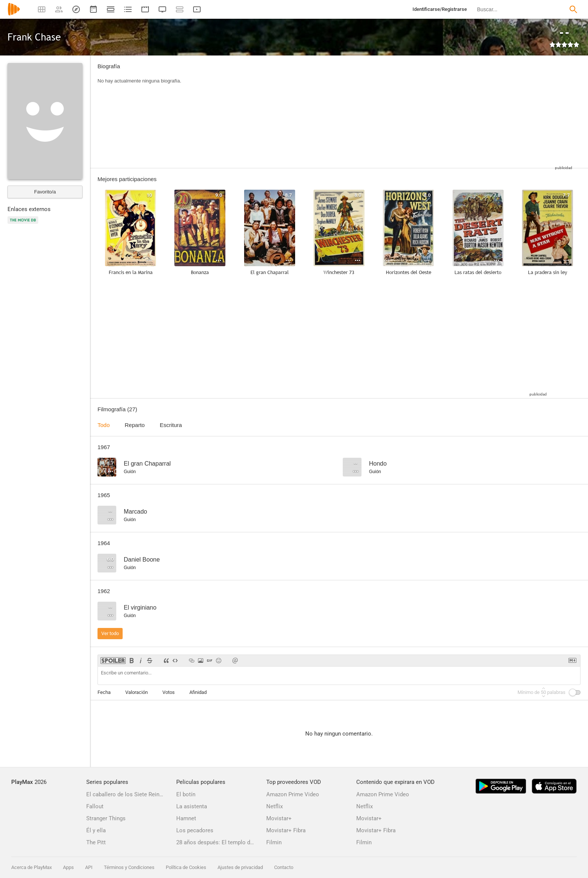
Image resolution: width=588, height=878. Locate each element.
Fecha (104, 692)
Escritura (171, 425)
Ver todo (110, 633)
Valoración (136, 692)
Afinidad (198, 692)
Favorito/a (45, 192)
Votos (169, 692)
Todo (104, 425)
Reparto (135, 425)
